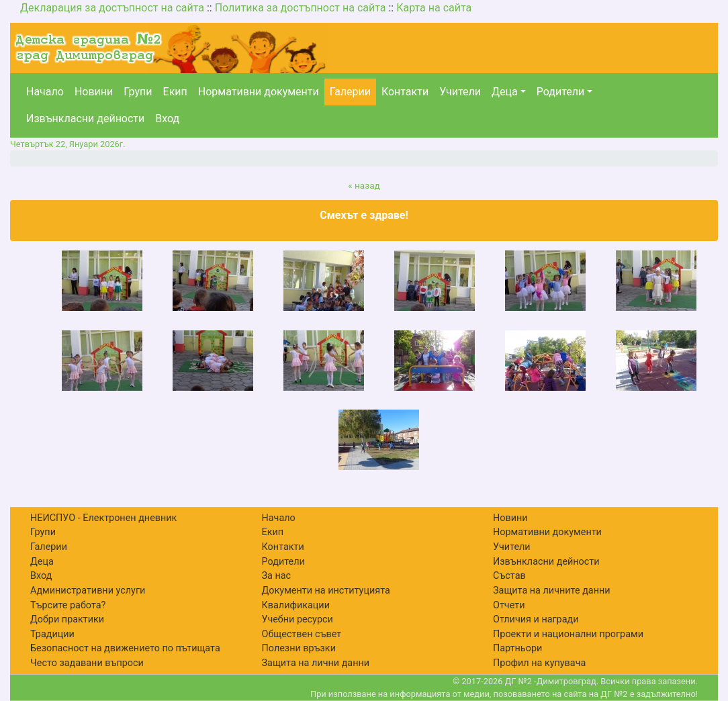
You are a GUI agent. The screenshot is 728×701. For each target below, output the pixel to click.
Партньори (517, 648)
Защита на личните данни (552, 591)
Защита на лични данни (316, 663)
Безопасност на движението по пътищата (125, 648)
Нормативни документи (259, 92)
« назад (364, 185)
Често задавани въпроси (87, 663)
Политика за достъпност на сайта (301, 8)
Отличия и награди (536, 619)
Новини (94, 92)
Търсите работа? (68, 605)
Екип (175, 92)
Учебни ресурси (298, 619)
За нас (277, 576)
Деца (505, 92)
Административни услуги (88, 591)
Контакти (405, 92)
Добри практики (67, 619)
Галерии (350, 92)
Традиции (52, 634)
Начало (45, 92)
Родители (560, 92)
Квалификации (296, 605)
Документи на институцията (326, 591)
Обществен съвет (302, 634)
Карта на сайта (434, 8)
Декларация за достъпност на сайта (112, 8)
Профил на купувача (539, 663)
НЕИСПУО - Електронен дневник (103, 518)
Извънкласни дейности (85, 119)
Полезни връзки (299, 648)
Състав (509, 576)
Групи (138, 92)
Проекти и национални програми (568, 634)
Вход (167, 119)
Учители (460, 92)
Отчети (509, 605)
